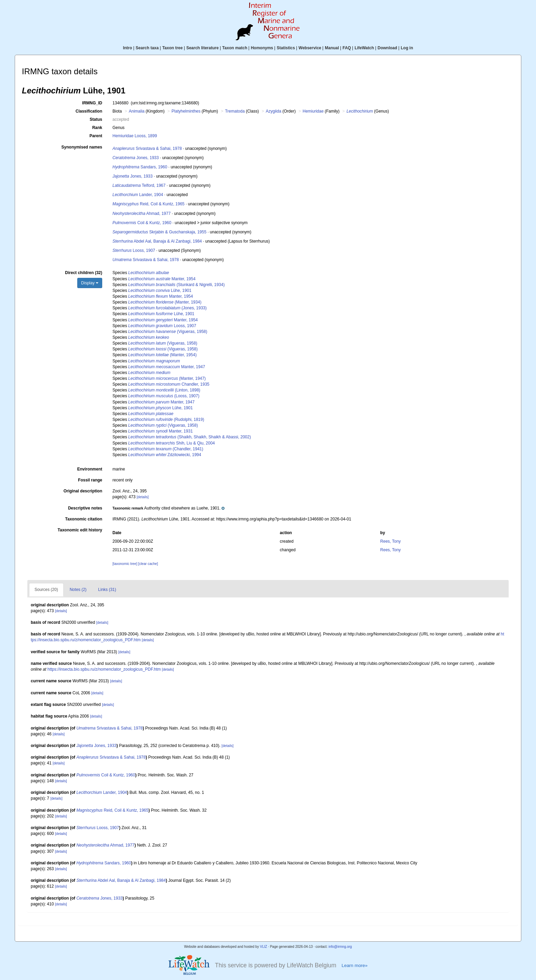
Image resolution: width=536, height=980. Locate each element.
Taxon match (235, 48)
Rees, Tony (390, 541)
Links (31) (107, 590)
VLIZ (263, 947)
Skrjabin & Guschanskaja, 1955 (159, 232)
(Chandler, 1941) (166, 449)
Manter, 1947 (167, 367)
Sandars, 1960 (140, 167)
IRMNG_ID (92, 103)
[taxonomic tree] (125, 564)
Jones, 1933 (136, 158)
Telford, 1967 (139, 185)
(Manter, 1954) (162, 355)
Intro (128, 48)
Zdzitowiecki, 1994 (165, 455)
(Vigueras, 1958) (168, 332)
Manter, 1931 (160, 431)
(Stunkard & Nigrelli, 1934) (176, 285)
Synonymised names (82, 147)
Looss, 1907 (134, 250)
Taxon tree (173, 48)
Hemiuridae (313, 111)
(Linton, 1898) (164, 390)
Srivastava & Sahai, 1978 (147, 149)
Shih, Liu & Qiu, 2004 (171, 443)
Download (387, 48)
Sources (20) (46, 590)
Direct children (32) (84, 273)
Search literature (203, 48)
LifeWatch (364, 48)
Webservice (310, 48)
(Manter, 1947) (167, 378)
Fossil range (90, 480)
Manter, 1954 (162, 279)
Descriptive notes (85, 508)
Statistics (286, 48)
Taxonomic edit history (80, 530)
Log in (407, 48)
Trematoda (235, 111)
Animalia (137, 111)
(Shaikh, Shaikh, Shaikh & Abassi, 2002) (190, 437)
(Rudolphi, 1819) (166, 420)
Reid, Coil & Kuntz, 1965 (149, 204)
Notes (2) (78, 590)
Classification (89, 111)
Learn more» (354, 965)
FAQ (347, 48)
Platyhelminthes (186, 111)
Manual (332, 48)
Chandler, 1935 (169, 384)
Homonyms (262, 48)
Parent (96, 136)
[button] (169, 508)
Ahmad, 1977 (142, 214)
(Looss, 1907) (164, 396)
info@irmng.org (340, 947)
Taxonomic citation (84, 519)
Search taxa (147, 48)
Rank (97, 128)
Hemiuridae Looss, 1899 (135, 136)
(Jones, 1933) (167, 308)
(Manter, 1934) (165, 302)
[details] (143, 497)
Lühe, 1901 (160, 291)
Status (96, 119)
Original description (83, 491)
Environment (90, 469)
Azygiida (274, 111)
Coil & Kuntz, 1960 (142, 223)
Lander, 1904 (138, 195)
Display (90, 283)
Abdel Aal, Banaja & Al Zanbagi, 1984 (157, 241)
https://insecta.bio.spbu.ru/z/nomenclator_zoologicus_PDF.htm (104, 669)
